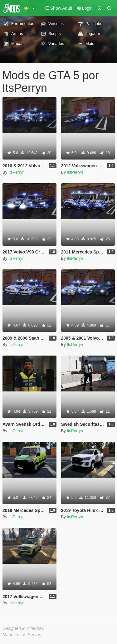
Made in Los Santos (22, 635)
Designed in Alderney (23, 628)
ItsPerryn (17, 172)
